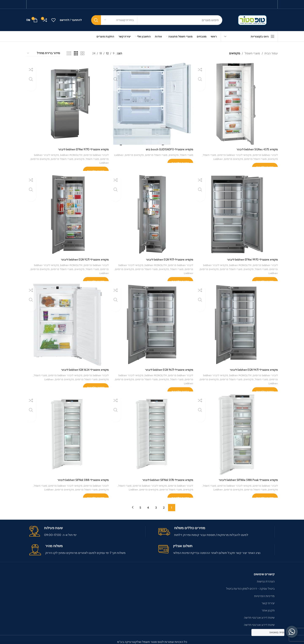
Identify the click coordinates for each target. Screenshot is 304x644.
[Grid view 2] (82, 53)
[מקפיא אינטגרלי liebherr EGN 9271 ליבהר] (67, 213)
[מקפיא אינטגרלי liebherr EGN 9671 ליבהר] (152, 323)
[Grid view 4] (69, 53)
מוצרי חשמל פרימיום (254, 157)
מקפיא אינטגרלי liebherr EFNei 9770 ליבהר (80, 148)
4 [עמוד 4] (148, 503)
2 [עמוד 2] (164, 503)
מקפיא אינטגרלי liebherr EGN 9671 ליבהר (166, 367)
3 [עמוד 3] (156, 503)
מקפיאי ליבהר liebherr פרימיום (231, 153)
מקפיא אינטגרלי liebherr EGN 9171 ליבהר (167, 258)
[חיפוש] (157, 20)
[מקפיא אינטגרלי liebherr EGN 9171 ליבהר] (152, 213)
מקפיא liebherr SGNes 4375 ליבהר (255, 148)
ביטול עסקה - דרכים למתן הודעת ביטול (250, 584)
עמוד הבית (271, 53)
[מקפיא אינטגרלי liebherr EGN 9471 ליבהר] (237, 323)
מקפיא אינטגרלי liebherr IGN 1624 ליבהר (81, 367)
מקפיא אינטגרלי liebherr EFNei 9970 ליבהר (250, 258)
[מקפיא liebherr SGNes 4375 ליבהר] (237, 103)
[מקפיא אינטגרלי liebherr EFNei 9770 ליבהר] (67, 103)
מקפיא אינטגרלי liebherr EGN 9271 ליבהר (81, 258)
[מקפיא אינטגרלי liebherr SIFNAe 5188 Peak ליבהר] (237, 432)
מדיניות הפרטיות (264, 592)
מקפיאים (273, 157)
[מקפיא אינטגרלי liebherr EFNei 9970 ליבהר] (237, 213)
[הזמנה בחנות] (43, 53)
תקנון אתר (268, 606)
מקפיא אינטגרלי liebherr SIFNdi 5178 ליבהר (165, 477)
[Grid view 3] (76, 53)
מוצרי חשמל (252, 53)
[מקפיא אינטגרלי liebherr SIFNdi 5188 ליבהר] (67, 432)
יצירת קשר (268, 599)
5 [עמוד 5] (140, 503)
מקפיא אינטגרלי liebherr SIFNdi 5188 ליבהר (79, 477)
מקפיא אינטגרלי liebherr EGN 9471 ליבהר (251, 367)
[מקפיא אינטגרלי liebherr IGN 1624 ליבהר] (67, 323)
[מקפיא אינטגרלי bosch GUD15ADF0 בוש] (152, 103)
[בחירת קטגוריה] (119, 20)
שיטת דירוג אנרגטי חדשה (259, 613)
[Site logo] (253, 20)
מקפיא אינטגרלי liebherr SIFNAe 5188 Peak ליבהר (246, 477)
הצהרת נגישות (266, 577)
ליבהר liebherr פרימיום (264, 153)
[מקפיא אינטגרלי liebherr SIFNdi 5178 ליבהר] (152, 432)
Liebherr (214, 157)
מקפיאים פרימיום (231, 157)
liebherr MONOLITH (67, 153)
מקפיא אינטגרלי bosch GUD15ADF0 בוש (167, 148)
